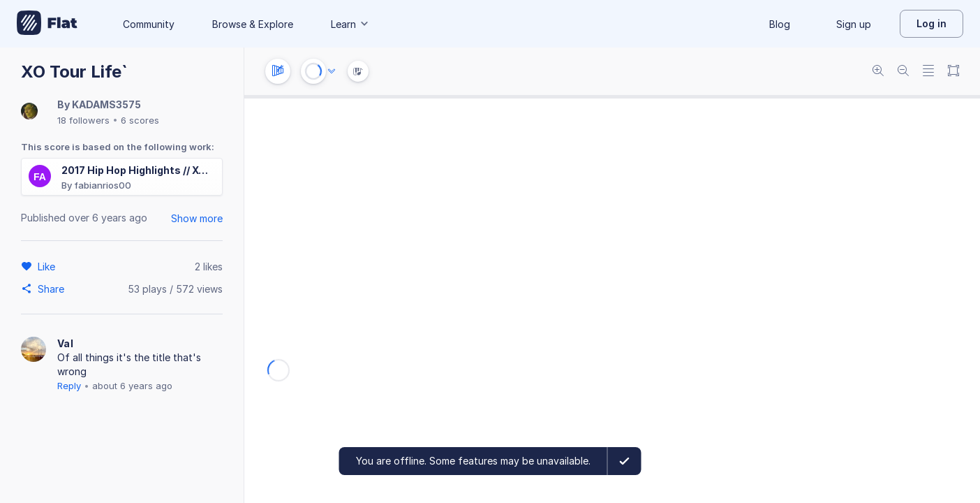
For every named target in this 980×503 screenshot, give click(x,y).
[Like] (49, 266)
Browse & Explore (253, 24)
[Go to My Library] (47, 24)
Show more (197, 218)
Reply (69, 386)
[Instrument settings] (278, 71)
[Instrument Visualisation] (358, 71)
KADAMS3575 (106, 104)
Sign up (854, 24)
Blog (780, 24)
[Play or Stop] (313, 71)
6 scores (140, 120)
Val (65, 343)
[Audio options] (332, 71)
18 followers (83, 120)
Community (149, 24)
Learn (350, 24)
